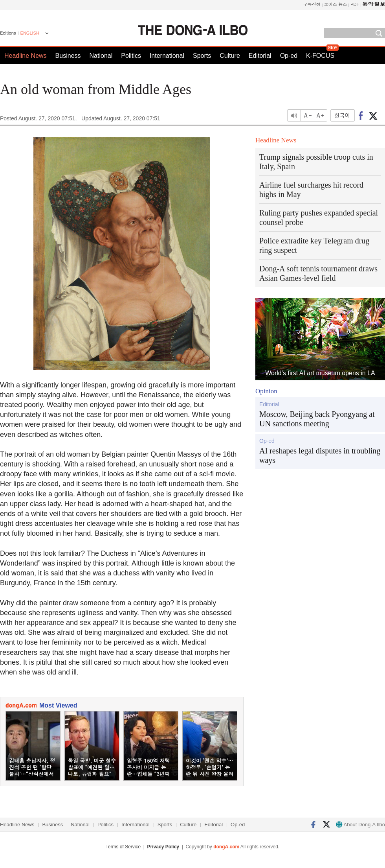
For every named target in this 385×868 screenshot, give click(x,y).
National (101, 56)
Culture (230, 56)
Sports (202, 56)
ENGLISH (30, 33)
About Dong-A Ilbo (360, 825)
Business (68, 56)
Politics (131, 56)
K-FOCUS (320, 56)
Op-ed (289, 56)
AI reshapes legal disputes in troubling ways (320, 455)
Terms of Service (123, 847)
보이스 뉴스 (336, 4)
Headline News (26, 56)
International (167, 56)
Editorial (260, 56)
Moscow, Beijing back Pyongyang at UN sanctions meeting (317, 419)
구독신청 (312, 4)
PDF (355, 4)
